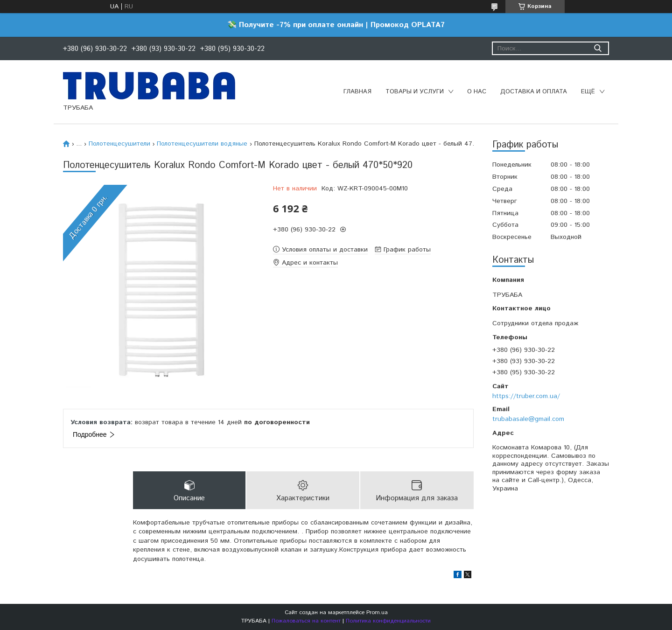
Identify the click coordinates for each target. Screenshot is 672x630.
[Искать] (598, 48)
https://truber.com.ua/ (526, 396)
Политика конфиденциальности (388, 621)
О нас (477, 92)
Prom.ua (377, 612)
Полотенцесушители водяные (202, 144)
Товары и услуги (415, 92)
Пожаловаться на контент (306, 621)
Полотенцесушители (119, 144)
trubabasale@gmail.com (528, 419)
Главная (357, 92)
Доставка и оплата (534, 92)
